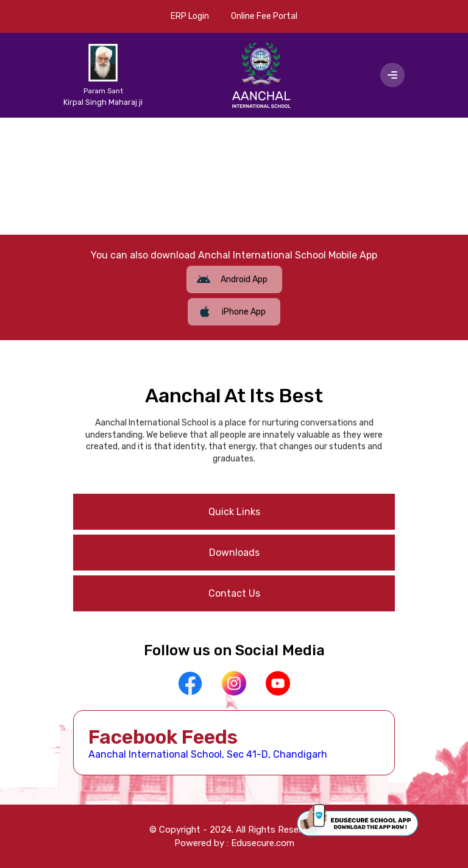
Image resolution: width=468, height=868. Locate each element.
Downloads (234, 553)
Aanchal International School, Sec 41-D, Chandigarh (208, 754)
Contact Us (234, 593)
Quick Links (234, 512)
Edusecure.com (263, 843)
